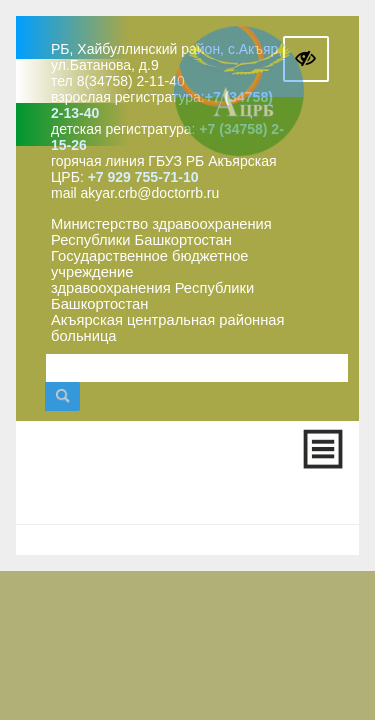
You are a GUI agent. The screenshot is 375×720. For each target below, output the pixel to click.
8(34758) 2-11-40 (131, 81)
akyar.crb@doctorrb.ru (150, 193)
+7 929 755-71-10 (143, 177)
